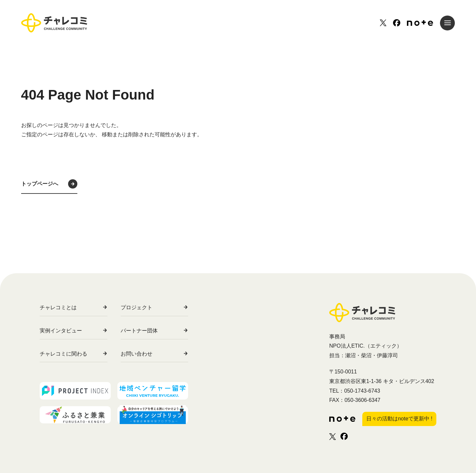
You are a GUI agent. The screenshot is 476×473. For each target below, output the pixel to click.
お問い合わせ (148, 354)
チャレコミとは (58, 307)
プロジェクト (148, 307)
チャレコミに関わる (63, 354)
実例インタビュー (61, 331)
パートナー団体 (151, 331)
